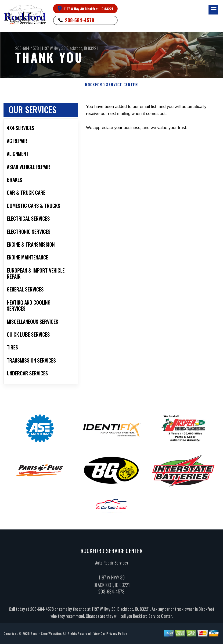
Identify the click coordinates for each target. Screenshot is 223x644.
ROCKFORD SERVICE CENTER (112, 85)
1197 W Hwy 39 (54, 48)
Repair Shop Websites (46, 635)
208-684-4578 (80, 20)
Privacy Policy (117, 635)
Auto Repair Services (111, 565)
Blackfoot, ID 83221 (82, 48)
